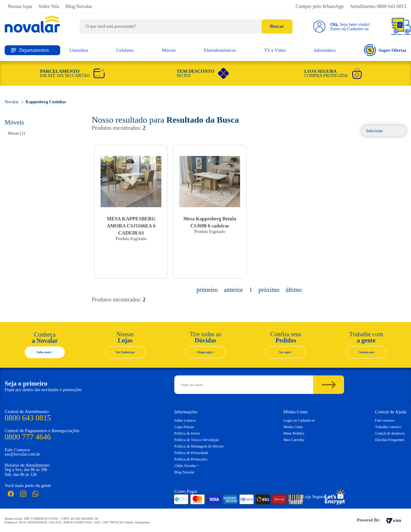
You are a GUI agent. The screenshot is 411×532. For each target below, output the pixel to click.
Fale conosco (385, 420)
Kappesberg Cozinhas (46, 102)
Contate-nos (366, 352)
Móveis (169, 50)
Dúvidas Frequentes (390, 440)
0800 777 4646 (28, 437)
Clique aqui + (205, 352)
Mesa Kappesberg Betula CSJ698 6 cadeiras (210, 222)
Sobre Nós (49, 6)
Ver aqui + (286, 352)
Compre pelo (320, 6)
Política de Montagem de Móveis (199, 446)
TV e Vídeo (275, 50)
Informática (325, 50)
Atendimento (378, 6)
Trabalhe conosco (388, 427)
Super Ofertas (385, 50)
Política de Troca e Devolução (197, 440)
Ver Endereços (125, 352)
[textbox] (186, 27)
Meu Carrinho (294, 440)
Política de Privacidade (191, 453)
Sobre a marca (185, 420)
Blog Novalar (79, 6)
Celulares (125, 50)
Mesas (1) (16, 133)
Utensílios (79, 50)
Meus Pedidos (294, 433)
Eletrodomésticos (220, 50)
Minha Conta (293, 427)
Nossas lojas (20, 6)
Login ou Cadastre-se (299, 420)
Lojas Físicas (184, 427)
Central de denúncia (390, 433)
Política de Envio (187, 433)
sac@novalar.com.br (22, 454)
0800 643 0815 (28, 418)
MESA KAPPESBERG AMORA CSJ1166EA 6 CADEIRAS (131, 226)
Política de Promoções (191, 459)
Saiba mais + (45, 352)
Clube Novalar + (187, 466)
